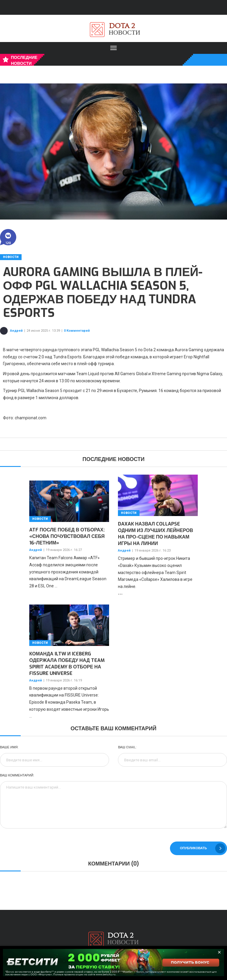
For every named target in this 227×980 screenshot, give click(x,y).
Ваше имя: (9, 747)
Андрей (16, 331)
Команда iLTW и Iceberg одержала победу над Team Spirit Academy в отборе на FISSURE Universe (67, 664)
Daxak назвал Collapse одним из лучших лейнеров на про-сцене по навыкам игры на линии (155, 534)
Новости (11, 257)
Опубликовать (203, 848)
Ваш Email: (127, 747)
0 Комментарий (77, 331)
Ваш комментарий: (17, 775)
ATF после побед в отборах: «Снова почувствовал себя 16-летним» (67, 536)
